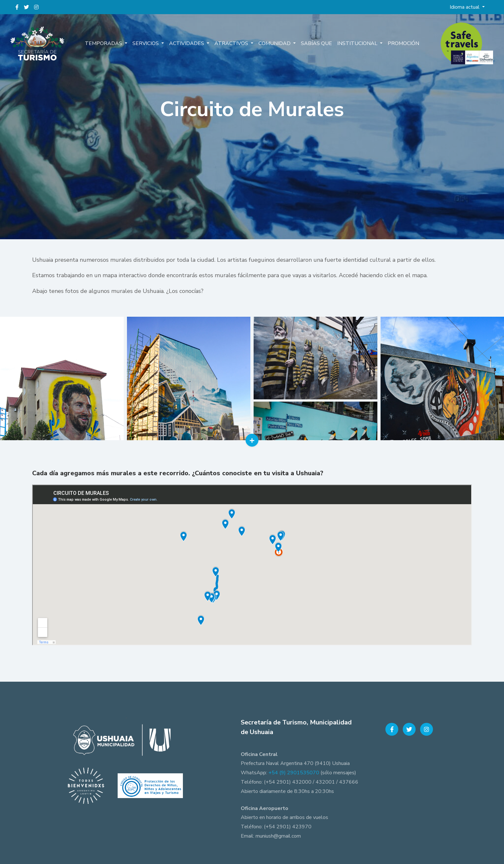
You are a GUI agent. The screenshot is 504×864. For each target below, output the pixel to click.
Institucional (358, 43)
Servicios (146, 43)
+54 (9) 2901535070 (294, 773)
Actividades (187, 43)
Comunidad (275, 43)
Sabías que (316, 43)
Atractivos (232, 43)
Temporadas (104, 43)
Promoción (403, 43)
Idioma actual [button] (465, 7)
